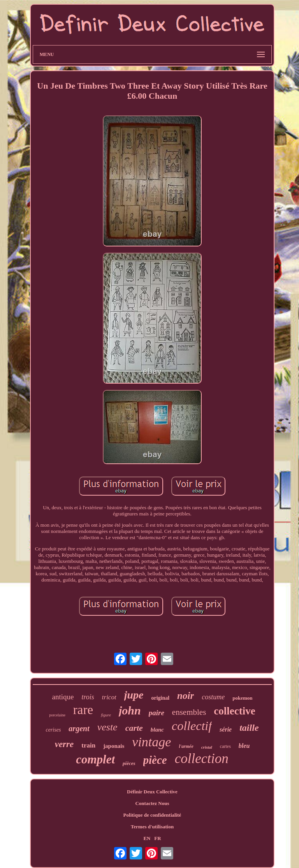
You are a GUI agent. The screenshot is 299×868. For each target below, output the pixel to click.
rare (83, 710)
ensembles (189, 712)
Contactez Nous (152, 803)
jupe (134, 695)
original (160, 698)
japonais (114, 746)
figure (106, 715)
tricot (109, 697)
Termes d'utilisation (152, 827)
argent (79, 728)
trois (88, 697)
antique (63, 697)
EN (147, 838)
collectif (192, 726)
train (88, 745)
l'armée (186, 746)
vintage (151, 742)
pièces (129, 763)
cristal (207, 747)
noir (186, 696)
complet (95, 759)
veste (107, 727)
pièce (155, 760)
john (130, 710)
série (226, 729)
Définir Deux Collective (152, 792)
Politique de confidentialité (152, 815)
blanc (157, 730)
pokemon (242, 698)
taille (249, 728)
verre (64, 744)
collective (234, 711)
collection (202, 759)
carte (134, 728)
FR (157, 838)
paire (157, 713)
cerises (53, 730)
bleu (244, 746)
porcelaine (57, 715)
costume (213, 697)
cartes (225, 746)
